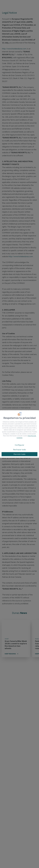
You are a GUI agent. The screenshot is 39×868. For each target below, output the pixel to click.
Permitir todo (20, 454)
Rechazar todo (19, 450)
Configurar (19, 445)
